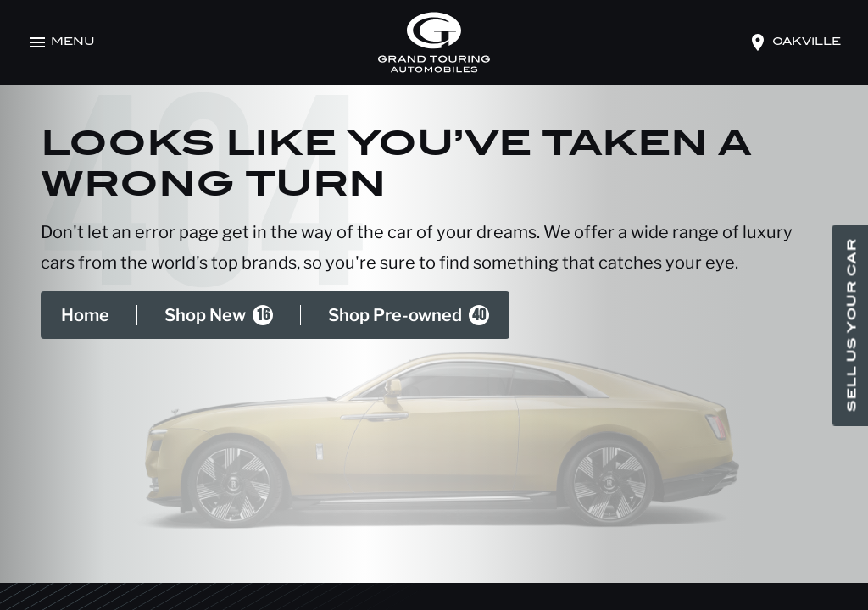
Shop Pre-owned (409, 315)
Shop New (219, 315)
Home (85, 315)
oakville (807, 42)
